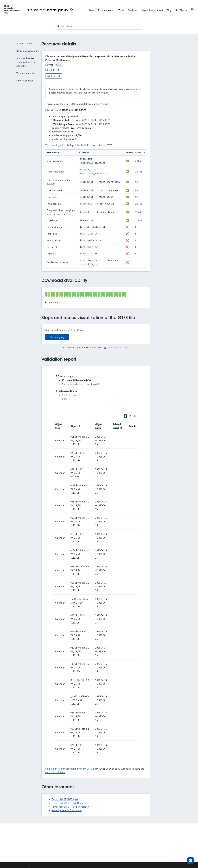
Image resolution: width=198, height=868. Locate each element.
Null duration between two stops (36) (81, 384)
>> (136, 416)
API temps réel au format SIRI (67, 810)
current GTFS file (87, 769)
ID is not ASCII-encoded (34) (77, 380)
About (160, 10)
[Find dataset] (99, 26)
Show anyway (57, 337)
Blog (169, 10)
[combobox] (99, 26)
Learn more (54, 302)
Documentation (106, 10)
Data (92, 10)
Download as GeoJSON (116, 348)
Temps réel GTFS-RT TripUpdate (68, 803)
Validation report (25, 73)
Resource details (25, 43)
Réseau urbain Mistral (97, 104)
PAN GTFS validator (55, 772)
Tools (121, 10)
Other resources (25, 81)
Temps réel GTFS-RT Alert (65, 799)
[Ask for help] (190, 860)
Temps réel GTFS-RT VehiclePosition (70, 807)
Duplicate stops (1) (72, 395)
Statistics (133, 10)
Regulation (147, 10)
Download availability (28, 51)
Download (54, 76)
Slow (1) (66, 399)
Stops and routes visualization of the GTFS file (26, 62)
